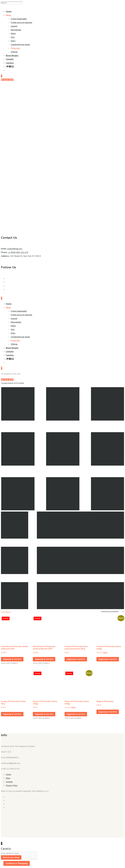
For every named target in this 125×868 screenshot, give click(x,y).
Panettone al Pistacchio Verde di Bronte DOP (44, 648)
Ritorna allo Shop (11, 857)
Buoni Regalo (12, 56)
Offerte (14, 52)
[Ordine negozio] (112, 611)
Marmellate (16, 30)
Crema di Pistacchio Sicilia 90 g (13, 703)
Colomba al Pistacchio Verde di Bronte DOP (14, 648)
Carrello (10, 63)
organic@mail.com (15, 249)
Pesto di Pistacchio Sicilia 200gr (77, 703)
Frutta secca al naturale (21, 23)
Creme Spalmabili (19, 19)
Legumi (14, 26)
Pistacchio (15, 48)
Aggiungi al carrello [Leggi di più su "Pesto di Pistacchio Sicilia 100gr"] (44, 714)
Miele (13, 34)
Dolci (13, 41)
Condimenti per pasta (20, 45)
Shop (8, 15)
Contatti (10, 59)
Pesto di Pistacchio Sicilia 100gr (45, 703)
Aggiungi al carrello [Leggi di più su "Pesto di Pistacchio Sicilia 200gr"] (76, 714)
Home (9, 12)
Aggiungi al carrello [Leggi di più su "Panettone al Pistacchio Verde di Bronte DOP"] (44, 659)
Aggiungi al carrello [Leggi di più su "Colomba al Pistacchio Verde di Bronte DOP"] (12, 659)
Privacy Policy (12, 785)
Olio (13, 37)
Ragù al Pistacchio (105, 701)
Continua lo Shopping (17, 863)
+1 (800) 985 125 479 (18, 252)
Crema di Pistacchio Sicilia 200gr (109, 648)
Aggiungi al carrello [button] (76, 659)
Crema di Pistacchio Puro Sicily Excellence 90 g (76, 648)
